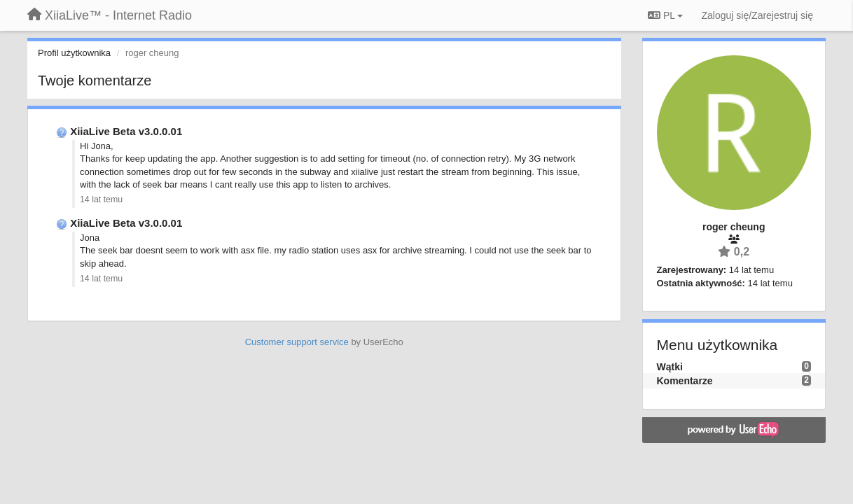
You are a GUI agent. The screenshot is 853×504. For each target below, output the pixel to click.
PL (665, 15)
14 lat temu (101, 199)
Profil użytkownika (74, 53)
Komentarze (685, 381)
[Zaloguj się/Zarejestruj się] (757, 15)
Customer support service (297, 342)
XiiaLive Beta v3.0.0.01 (126, 131)
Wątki (670, 367)
